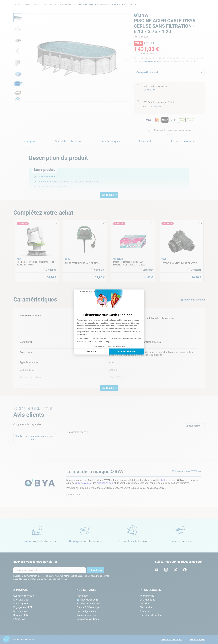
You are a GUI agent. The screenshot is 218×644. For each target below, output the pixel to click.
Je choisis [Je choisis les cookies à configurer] (91, 352)
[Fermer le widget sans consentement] (88, 291)
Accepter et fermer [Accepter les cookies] (127, 352)
